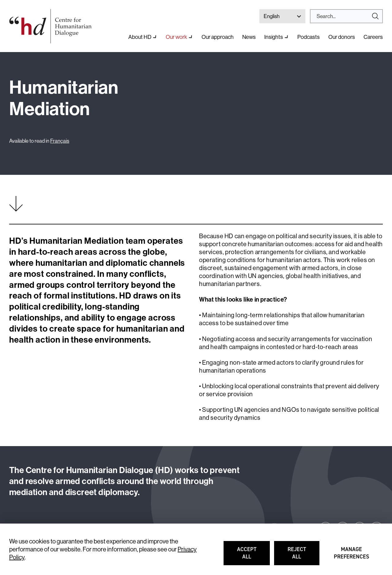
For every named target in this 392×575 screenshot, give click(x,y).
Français (60, 141)
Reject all (304, 556)
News (249, 37)
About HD (140, 37)
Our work (176, 37)
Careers (373, 37)
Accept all (253, 556)
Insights (274, 37)
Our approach (218, 37)
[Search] (344, 16)
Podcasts (309, 37)
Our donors (342, 37)
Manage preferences (352, 556)
